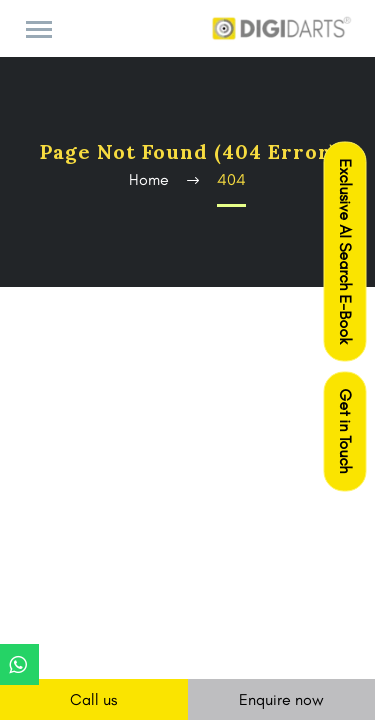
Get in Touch (345, 431)
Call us (93, 699)
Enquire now (281, 699)
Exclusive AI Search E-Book (345, 252)
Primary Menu (39, 29)
